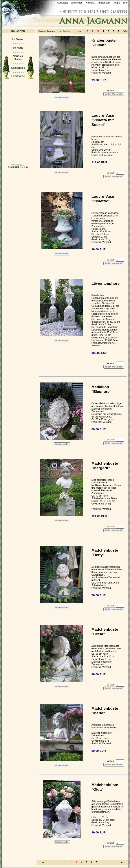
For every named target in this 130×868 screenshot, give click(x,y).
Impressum (103, 3)
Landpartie (18, 76)
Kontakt (89, 3)
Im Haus (18, 48)
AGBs (115, 3)
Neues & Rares (18, 58)
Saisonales (18, 68)
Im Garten (18, 39)
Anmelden (76, 3)
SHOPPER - (18, 167)
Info (124, 3)
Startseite (63, 3)
